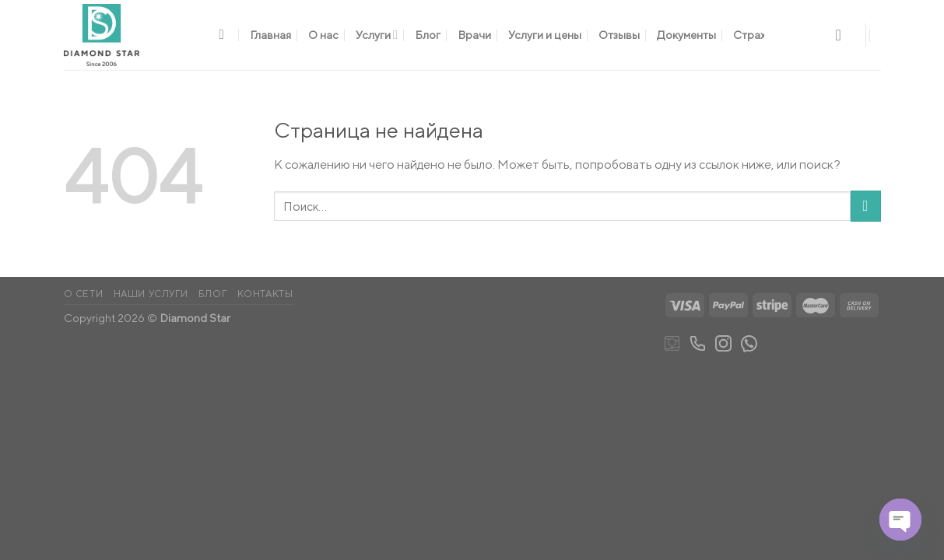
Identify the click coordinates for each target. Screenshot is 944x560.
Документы (686, 35)
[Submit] (866, 206)
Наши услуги (151, 294)
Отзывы (619, 35)
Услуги (377, 35)
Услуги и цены (545, 35)
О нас (323, 35)
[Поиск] (226, 35)
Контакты (265, 294)
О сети (84, 294)
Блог (428, 35)
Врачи (474, 35)
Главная (270, 35)
